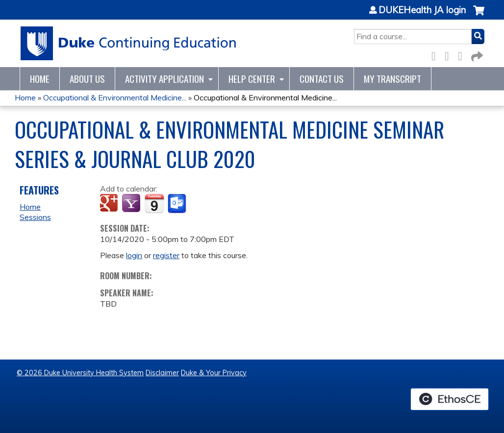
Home (40, 79)
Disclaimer (162, 373)
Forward (476, 55)
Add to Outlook (178, 204)
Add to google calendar (110, 204)
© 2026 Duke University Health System (80, 373)
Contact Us (322, 79)
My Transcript (392, 79)
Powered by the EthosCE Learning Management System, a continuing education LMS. (450, 399)
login (134, 255)
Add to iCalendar (154, 203)
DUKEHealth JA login (422, 10)
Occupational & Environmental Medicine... (115, 97)
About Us (87, 79)
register (166, 255)
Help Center (252, 79)
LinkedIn (463, 55)
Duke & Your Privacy (214, 373)
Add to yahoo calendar (132, 204)
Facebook (436, 55)
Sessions (35, 217)
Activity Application (164, 79)
